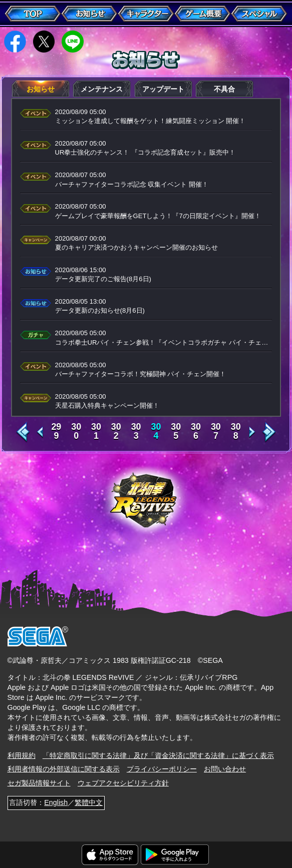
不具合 (224, 89)
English (56, 802)
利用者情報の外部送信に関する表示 (64, 769)
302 (116, 432)
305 (176, 432)
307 (216, 432)
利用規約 (22, 755)
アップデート (163, 89)
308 (236, 432)
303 (136, 432)
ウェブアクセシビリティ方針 (123, 783)
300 (76, 432)
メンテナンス (102, 89)
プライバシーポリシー (162, 769)
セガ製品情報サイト (39, 783)
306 (196, 432)
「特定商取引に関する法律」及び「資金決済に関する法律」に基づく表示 (158, 755)
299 (56, 432)
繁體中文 (89, 802)
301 (96, 432)
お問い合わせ (225, 769)
